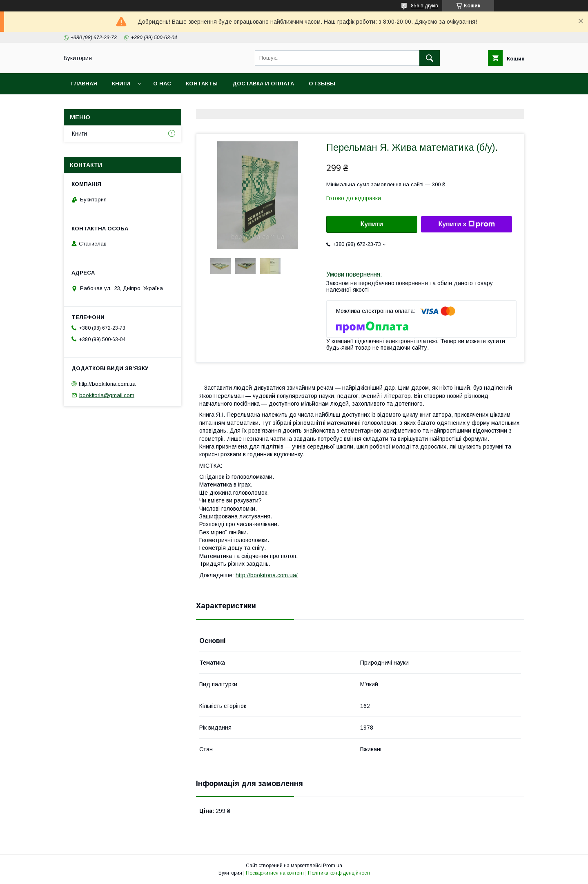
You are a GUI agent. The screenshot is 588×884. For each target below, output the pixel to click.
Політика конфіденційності (339, 873)
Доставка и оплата (263, 84)
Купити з (466, 224)
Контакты (202, 84)
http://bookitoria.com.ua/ (267, 575)
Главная (84, 84)
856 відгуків (424, 6)
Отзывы (322, 84)
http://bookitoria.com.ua (107, 383)
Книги (121, 84)
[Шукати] (430, 58)
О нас (162, 84)
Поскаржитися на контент (275, 873)
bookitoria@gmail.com (107, 395)
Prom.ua (333, 866)
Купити (372, 224)
